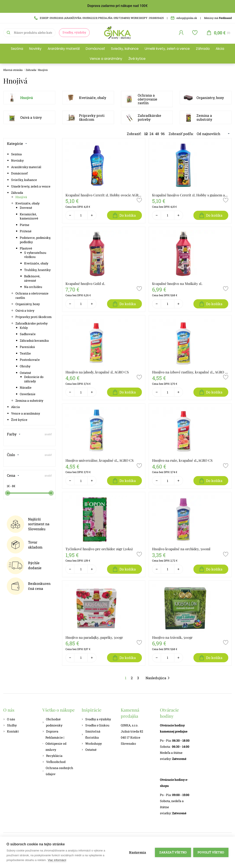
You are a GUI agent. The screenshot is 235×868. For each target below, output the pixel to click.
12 (146, 134)
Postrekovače (30, 360)
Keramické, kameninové (29, 216)
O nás (9, 719)
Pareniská (27, 347)
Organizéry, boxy (210, 98)
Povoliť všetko (211, 852)
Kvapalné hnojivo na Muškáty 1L (177, 283)
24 (151, 134)
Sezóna (17, 49)
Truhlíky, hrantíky (37, 270)
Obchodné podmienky (52, 722)
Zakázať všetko (173, 852)
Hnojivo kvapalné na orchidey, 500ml (181, 549)
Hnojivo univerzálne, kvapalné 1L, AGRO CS (100, 460)
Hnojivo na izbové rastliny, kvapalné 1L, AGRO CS (190, 372)
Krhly (24, 328)
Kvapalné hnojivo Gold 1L (85, 283)
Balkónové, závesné (32, 278)
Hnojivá (43, 70)
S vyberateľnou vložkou (35, 255)
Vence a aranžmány (106, 59)
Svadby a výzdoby (96, 719)
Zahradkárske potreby (149, 117)
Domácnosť (95, 49)
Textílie (25, 353)
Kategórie (17, 143)
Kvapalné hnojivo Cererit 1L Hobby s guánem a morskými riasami (190, 195)
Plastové (26, 248)
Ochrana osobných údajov (58, 771)
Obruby (25, 366)
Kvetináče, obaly (93, 98)
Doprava (50, 731)
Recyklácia (52, 756)
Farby (14, 434)
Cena (13, 475)
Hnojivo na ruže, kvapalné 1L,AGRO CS (182, 460)
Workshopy (92, 743)
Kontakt (11, 731)
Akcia (220, 49)
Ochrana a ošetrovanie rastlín (148, 99)
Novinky (35, 49)
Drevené (26, 208)
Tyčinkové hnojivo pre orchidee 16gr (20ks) (99, 549)
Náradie (26, 387)
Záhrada (203, 49)
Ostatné (25, 373)
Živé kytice (137, 59)
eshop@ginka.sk (184, 18)
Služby (10, 725)
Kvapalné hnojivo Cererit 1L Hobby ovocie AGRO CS (104, 195)
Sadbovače (28, 334)
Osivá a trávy (31, 117)
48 (157, 134)
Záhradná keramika (34, 340)
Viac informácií (57, 860)
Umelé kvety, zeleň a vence (167, 49)
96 (163, 134)
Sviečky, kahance (125, 49)
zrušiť (48, 434)
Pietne (25, 225)
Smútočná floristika (91, 734)
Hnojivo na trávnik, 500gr (172, 637)
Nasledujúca (158, 678)
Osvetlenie (28, 394)
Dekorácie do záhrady (34, 379)
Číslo (13, 455)
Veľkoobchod (54, 762)
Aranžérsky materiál (64, 49)
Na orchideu (33, 287)
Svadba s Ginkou (96, 725)
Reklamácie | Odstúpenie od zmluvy (54, 743)
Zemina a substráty (204, 117)
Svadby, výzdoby (74, 32)
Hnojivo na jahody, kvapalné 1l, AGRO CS (97, 372)
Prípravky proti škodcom (92, 117)
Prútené (26, 231)
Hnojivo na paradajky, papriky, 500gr (94, 637)
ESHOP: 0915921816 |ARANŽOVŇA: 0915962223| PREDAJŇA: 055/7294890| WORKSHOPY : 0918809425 (99, 18)
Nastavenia (138, 852)
